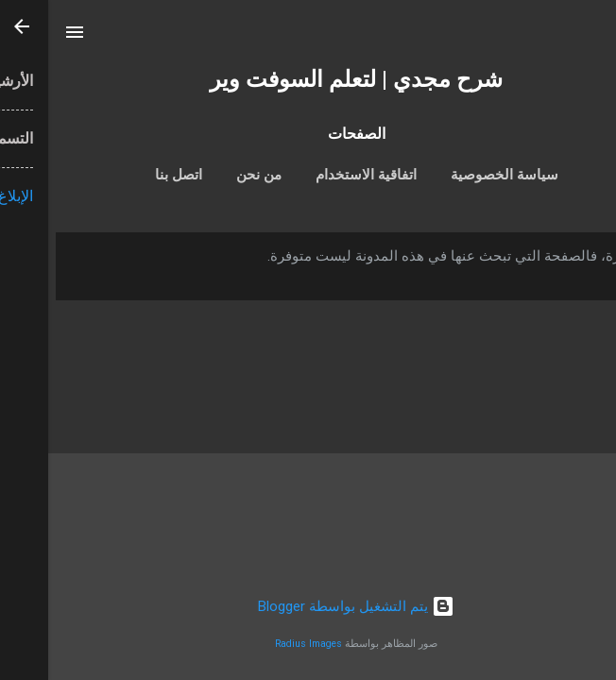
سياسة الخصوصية (456, 175)
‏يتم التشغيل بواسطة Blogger (308, 606)
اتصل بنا (130, 175)
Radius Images (260, 644)
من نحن (211, 175)
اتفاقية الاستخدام (318, 175)
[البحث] (590, 38)
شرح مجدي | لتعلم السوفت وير (308, 79)
